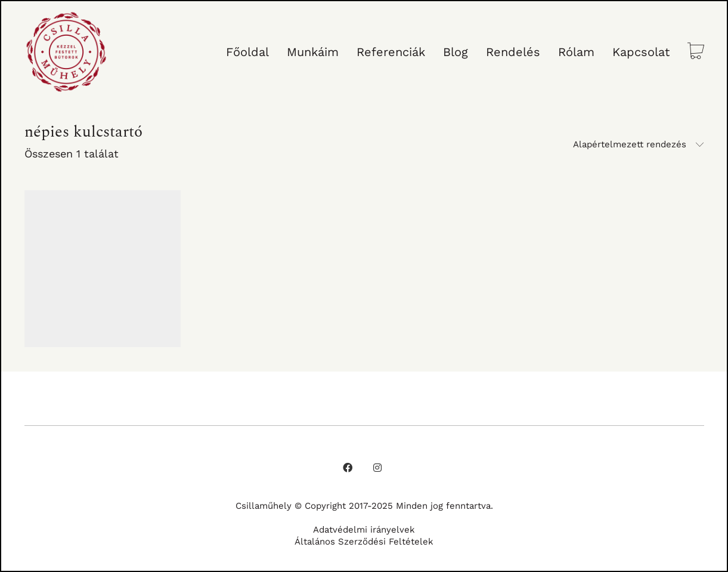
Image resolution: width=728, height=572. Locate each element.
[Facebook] (348, 468)
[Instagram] (377, 468)
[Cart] (696, 52)
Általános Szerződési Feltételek (364, 542)
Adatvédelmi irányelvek (364, 530)
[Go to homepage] (66, 52)
